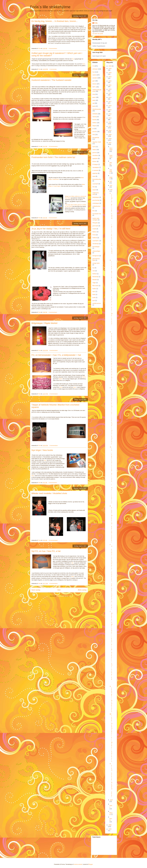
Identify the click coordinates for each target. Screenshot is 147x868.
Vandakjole (96, 167)
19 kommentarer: (54, 146)
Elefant (94, 274)
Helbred (95, 238)
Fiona (94, 235)
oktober (111, 163)
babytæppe (96, 197)
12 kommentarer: (53, 540)
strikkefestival (96, 206)
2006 (110, 825)
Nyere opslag (36, 590)
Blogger (91, 864)
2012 (110, 122)
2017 (110, 102)
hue (94, 72)
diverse (95, 84)
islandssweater (97, 109)
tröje (94, 94)
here (84, 64)
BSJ (94, 211)
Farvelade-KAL (97, 214)
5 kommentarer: (53, 218)
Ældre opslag (82, 590)
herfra (84, 377)
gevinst (94, 153)
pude (94, 297)
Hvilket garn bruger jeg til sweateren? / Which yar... (111, 295)
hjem (94, 291)
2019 (110, 93)
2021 (110, 85)
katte (94, 294)
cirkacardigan (96, 251)
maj (111, 189)
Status (94, 150)
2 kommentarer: (54, 394)
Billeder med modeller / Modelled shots (49, 493)
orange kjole (96, 263)
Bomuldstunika (97, 179)
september (111, 171)
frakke (94, 289)
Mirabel (95, 280)
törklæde (95, 114)
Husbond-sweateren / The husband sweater (51, 80)
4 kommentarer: (54, 583)
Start (59, 590)
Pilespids (95, 223)
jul (93, 129)
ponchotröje (96, 200)
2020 (110, 89)
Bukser (94, 161)
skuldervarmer (97, 303)
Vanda (94, 117)
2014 (110, 114)
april (111, 800)
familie (94, 120)
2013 (110, 118)
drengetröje (96, 138)
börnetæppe (96, 247)
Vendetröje (96, 244)
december (111, 149)
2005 (110, 829)
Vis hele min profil (98, 34)
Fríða (96, 23)
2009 (110, 135)
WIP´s (94, 87)
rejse (94, 176)
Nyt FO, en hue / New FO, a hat (46, 551)
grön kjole (95, 226)
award (94, 190)
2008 (110, 139)
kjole (94, 106)
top (93, 268)
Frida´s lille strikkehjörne (50, 7)
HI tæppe (95, 164)
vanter (94, 75)
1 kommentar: (53, 69)
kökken (94, 123)
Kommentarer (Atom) (62, 596)
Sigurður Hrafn (97, 142)
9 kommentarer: (53, 48)
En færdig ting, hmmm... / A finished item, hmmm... (55, 21)
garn (94, 81)
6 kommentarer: (53, 312)
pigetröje (95, 173)
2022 (110, 81)
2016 (110, 106)
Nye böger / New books (42, 450)
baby (94, 100)
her (73, 59)
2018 (110, 97)
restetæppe (96, 203)
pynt (94, 300)
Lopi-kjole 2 (96, 241)
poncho (95, 132)
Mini (94, 187)
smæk (94, 229)
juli (111, 181)
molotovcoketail (78, 864)
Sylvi (94, 147)
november (111, 156)
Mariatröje (95, 277)
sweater (95, 78)
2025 (110, 69)
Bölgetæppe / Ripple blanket (44, 323)
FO (93, 66)
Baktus (94, 232)
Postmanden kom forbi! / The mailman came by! (53, 157)
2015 (110, 110)
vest (94, 271)
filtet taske (95, 286)
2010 (110, 130)
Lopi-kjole (95, 184)
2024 (110, 73)
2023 (110, 77)
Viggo (94, 283)
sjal (93, 103)
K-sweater (95, 170)
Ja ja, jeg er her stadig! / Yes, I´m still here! (51, 229)
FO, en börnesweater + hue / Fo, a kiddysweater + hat (56, 355)
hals (94, 135)
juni (111, 185)
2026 (110, 66)
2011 (110, 126)
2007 (110, 143)
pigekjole (95, 158)
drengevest (96, 256)
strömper (95, 69)
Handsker (95, 155)
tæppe (94, 126)
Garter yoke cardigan (96, 219)
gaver (94, 97)
